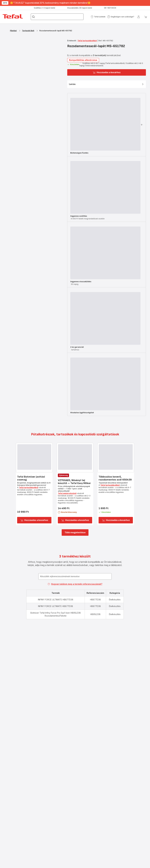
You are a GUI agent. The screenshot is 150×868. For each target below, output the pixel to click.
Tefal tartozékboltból (87, 41)
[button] (98, 17)
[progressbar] (105, 124)
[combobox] (75, 576)
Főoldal (13, 31)
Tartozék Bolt (28, 31)
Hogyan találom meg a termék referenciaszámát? (75, 584)
